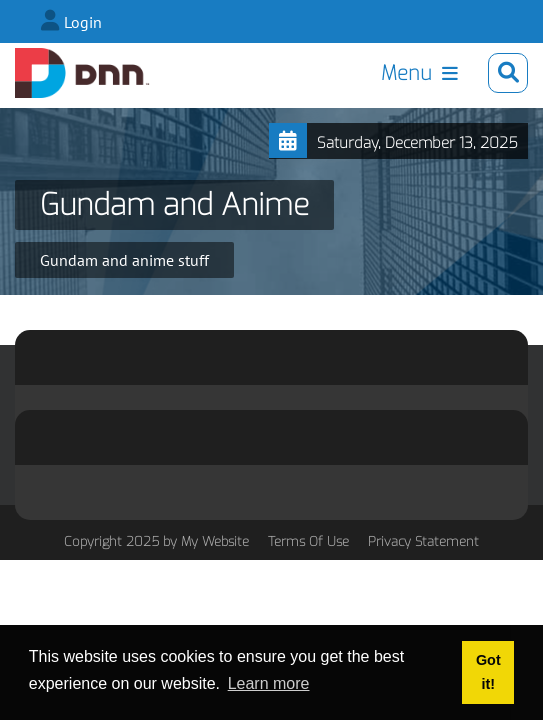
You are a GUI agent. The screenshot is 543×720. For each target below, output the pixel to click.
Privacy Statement (423, 541)
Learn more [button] (269, 683)
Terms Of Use (308, 541)
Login (83, 22)
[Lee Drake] (82, 73)
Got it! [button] (488, 672)
